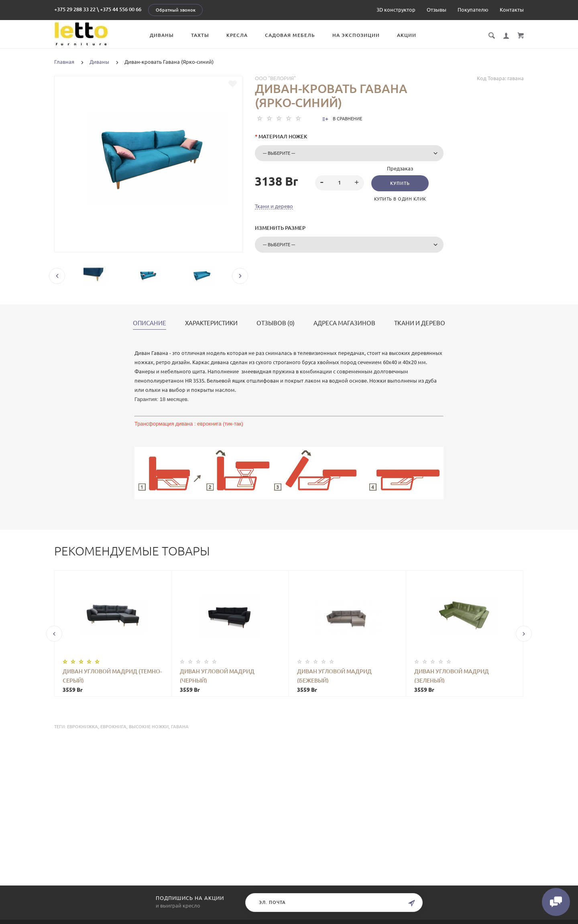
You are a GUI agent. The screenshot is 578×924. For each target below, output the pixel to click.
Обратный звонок (176, 10)
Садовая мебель (290, 35)
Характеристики (211, 323)
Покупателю (473, 10)
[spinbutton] (340, 183)
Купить (400, 183)
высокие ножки (149, 727)
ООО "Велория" (275, 78)
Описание (150, 323)
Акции (407, 35)
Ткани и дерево (274, 206)
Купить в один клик (400, 199)
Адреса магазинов (344, 323)
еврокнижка (82, 727)
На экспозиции (356, 35)
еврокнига (113, 727)
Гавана (180, 727)
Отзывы (437, 10)
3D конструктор (396, 10)
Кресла (237, 35)
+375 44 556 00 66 (121, 9)
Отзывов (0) (276, 323)
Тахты (200, 35)
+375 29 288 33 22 (75, 9)
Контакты (512, 10)
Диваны (162, 35)
